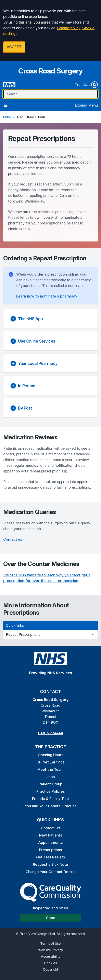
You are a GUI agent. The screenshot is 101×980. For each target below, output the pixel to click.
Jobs (51, 777)
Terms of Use (50, 943)
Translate (86, 85)
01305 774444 (50, 733)
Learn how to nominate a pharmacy (47, 296)
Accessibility (51, 956)
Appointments (50, 843)
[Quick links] (50, 635)
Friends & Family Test (51, 799)
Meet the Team (50, 769)
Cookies (50, 963)
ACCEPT (14, 47)
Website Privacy (51, 950)
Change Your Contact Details (50, 872)
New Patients (51, 835)
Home (7, 117)
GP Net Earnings (51, 762)
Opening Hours (51, 755)
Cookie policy (69, 28)
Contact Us (50, 828)
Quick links (15, 625)
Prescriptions (50, 850)
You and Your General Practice (51, 806)
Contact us (13, 539)
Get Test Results (51, 857)
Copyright (50, 969)
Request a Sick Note (50, 864)
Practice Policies (51, 791)
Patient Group (50, 784)
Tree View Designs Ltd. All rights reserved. (53, 934)
